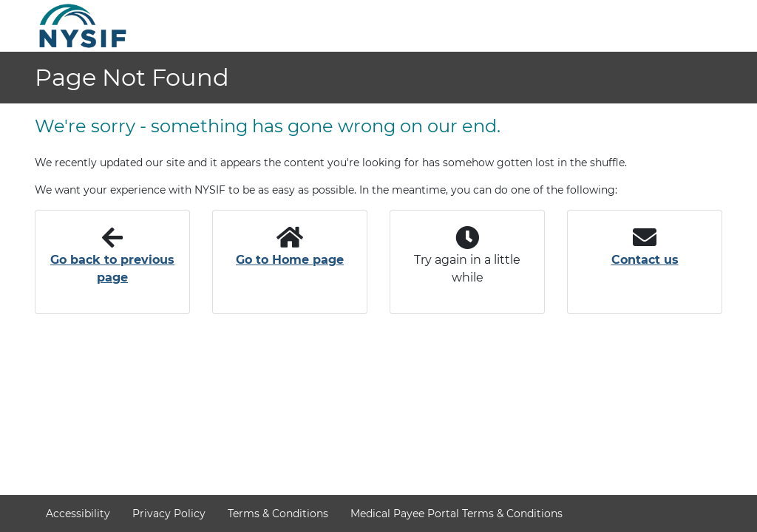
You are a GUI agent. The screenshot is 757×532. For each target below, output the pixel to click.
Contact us (645, 260)
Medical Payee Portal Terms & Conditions (456, 514)
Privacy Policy (169, 514)
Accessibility (78, 514)
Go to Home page (290, 260)
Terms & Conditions (278, 514)
